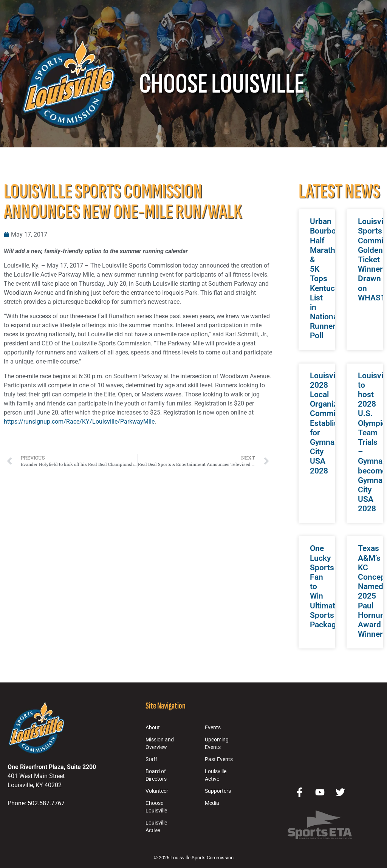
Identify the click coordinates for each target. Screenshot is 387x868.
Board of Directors (156, 775)
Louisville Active (156, 827)
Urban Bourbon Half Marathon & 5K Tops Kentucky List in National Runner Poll (327, 279)
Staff (151, 759)
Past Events (219, 759)
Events (213, 728)
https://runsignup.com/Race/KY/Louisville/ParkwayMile (79, 422)
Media (212, 803)
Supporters (218, 791)
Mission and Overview (160, 743)
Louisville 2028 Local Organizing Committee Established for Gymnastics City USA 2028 (331, 423)
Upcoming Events (217, 743)
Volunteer (157, 791)
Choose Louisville (156, 807)
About (153, 728)
